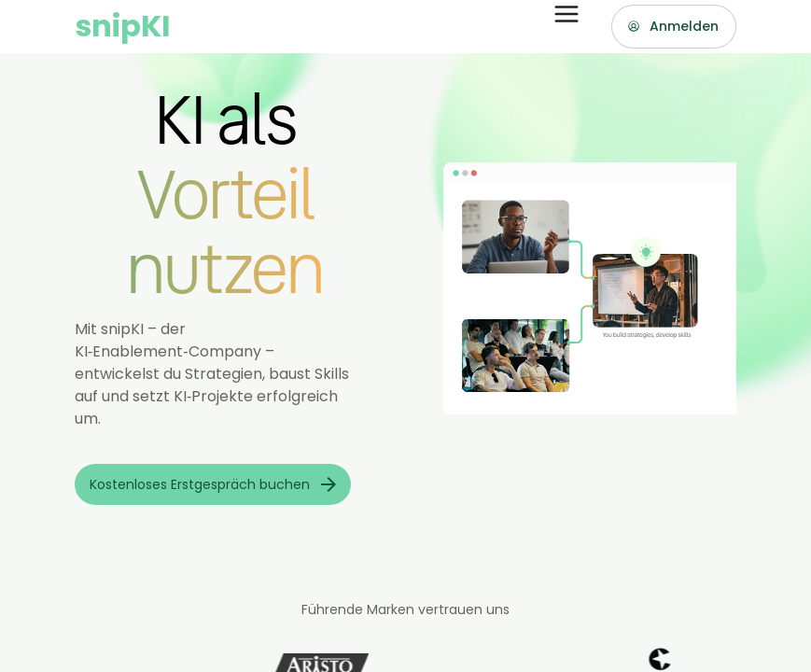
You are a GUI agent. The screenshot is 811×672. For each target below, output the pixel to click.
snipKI (123, 26)
